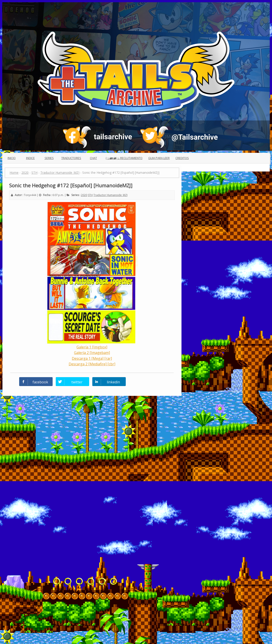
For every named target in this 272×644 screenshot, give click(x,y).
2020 (84, 195)
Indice (30, 158)
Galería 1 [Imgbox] (92, 347)
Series (49, 158)
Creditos (182, 158)
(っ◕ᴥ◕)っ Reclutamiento (124, 158)
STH (90, 195)
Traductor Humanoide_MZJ (110, 195)
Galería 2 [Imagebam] (92, 353)
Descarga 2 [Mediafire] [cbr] (92, 364)
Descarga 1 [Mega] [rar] (92, 358)
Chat (93, 158)
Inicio (12, 158)
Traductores (71, 158)
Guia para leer (159, 158)
